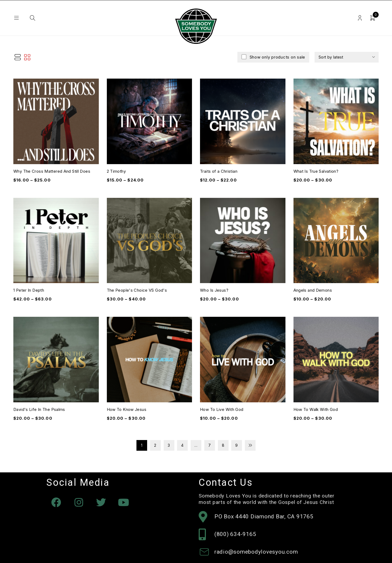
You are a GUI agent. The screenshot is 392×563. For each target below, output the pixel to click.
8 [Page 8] (223, 445)
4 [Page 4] (182, 445)
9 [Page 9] (237, 445)
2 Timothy (116, 171)
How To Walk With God (316, 409)
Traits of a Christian (219, 171)
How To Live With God (222, 409)
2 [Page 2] (155, 445)
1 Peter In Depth (29, 290)
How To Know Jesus (127, 409)
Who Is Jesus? (214, 290)
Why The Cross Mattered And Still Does (52, 171)
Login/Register (360, 18)
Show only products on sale (277, 57)
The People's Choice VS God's (137, 290)
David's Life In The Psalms (39, 409)
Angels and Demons (313, 290)
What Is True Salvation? (316, 171)
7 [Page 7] (210, 445)
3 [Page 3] (169, 445)
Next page (250, 445)
